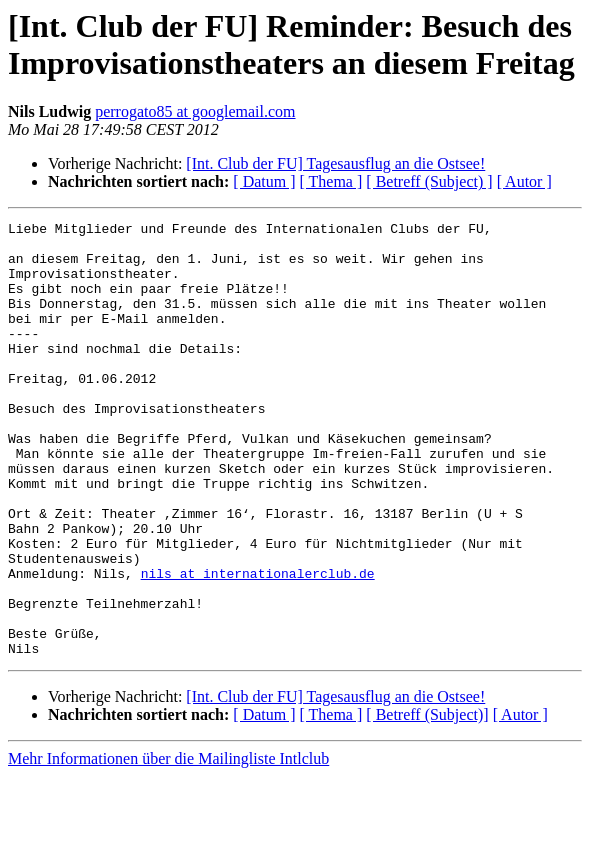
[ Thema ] (331, 181)
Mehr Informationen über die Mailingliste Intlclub (168, 845)
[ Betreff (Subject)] (427, 801)
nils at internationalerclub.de (258, 645)
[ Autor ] (524, 181)
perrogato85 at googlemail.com (195, 111)
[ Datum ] (264, 181)
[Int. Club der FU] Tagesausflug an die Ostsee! (335, 163)
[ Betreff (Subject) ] (429, 181)
